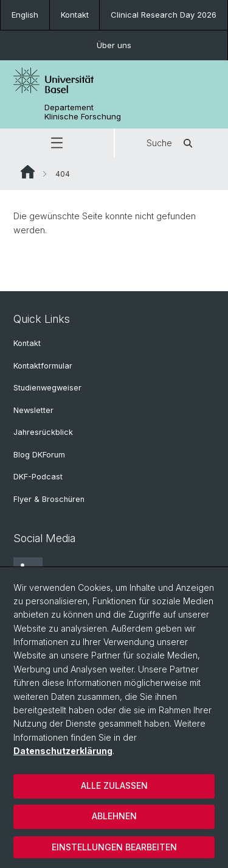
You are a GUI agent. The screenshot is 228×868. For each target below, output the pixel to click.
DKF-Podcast (38, 477)
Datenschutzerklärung (63, 751)
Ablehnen (114, 816)
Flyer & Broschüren (49, 499)
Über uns (114, 45)
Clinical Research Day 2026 (164, 15)
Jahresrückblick (43, 432)
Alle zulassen (114, 785)
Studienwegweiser (47, 388)
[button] (57, 143)
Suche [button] (171, 143)
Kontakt (75, 15)
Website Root (28, 172)
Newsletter (33, 410)
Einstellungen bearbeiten (114, 847)
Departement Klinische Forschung (83, 112)
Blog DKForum (39, 455)
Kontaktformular (43, 366)
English (25, 15)
